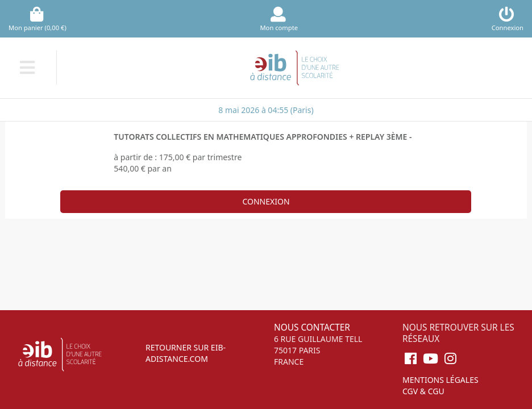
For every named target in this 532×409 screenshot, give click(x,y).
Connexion (266, 201)
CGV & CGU (423, 391)
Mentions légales (440, 380)
